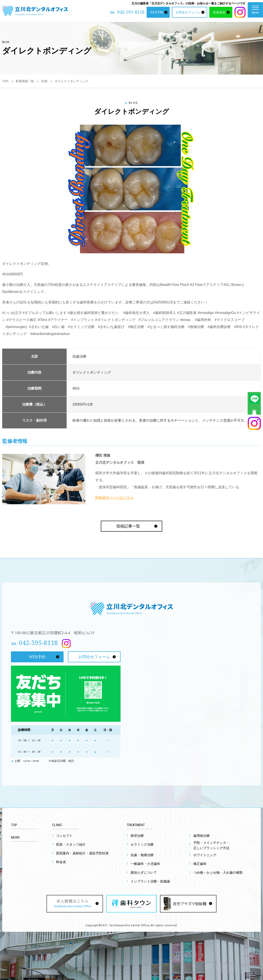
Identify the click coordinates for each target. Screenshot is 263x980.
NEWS (15, 837)
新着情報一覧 (25, 81)
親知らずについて (144, 873)
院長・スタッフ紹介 (71, 845)
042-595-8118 (131, 12)
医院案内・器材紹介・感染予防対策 (82, 853)
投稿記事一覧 (128, 526)
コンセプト (64, 836)
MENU (255, 11)
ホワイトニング (205, 855)
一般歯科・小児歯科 (145, 864)
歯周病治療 (202, 836)
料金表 (61, 862)
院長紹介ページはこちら (115, 498)
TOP (5, 81)
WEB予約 (156, 12)
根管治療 (137, 836)
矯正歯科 (200, 864)
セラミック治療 (142, 845)
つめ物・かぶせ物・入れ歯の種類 (218, 873)
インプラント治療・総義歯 (150, 881)
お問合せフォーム (188, 12)
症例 (44, 81)
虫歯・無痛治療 (142, 855)
